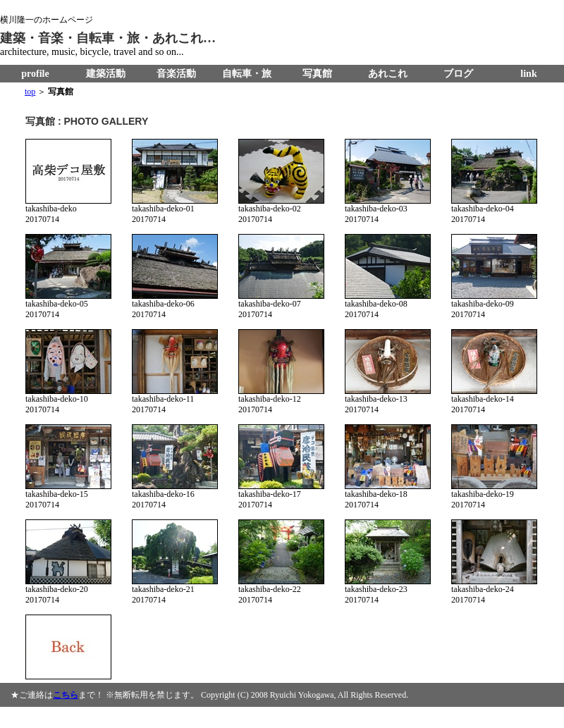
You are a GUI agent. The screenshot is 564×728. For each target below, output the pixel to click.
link (528, 74)
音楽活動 (176, 74)
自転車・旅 (247, 74)
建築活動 (106, 74)
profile (35, 74)
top (30, 92)
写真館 (317, 74)
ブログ (458, 74)
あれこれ (388, 74)
